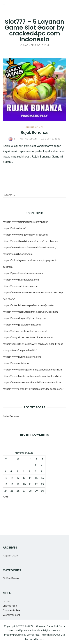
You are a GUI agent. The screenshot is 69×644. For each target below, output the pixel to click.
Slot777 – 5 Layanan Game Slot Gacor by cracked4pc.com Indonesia (35, 30)
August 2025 (10, 555)
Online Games (35, 127)
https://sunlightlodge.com (18, 254)
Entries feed (10, 606)
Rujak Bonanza (35, 132)
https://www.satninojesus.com (21, 286)
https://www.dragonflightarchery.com (25, 318)
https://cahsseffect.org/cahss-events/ (25, 331)
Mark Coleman (23, 139)
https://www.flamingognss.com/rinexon (26, 222)
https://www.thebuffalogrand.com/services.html (31, 312)
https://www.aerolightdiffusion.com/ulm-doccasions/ (33, 389)
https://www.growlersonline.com (22, 324)
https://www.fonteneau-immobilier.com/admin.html (32, 382)
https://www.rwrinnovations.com (22, 357)
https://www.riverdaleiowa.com (21, 280)
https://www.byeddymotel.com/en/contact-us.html (32, 376)
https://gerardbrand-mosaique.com (23, 273)
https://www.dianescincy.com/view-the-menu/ (30, 247)
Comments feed (12, 610)
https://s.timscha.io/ (14, 228)
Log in (6, 601)
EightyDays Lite (56, 635)
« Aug (6, 496)
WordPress (33, 635)
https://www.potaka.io (16, 363)
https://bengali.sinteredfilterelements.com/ (28, 337)
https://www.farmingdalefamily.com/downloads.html (33, 369)
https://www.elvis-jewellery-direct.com (25, 235)
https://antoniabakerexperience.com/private (28, 305)
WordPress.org (11, 615)
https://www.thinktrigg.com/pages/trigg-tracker (31, 241)
